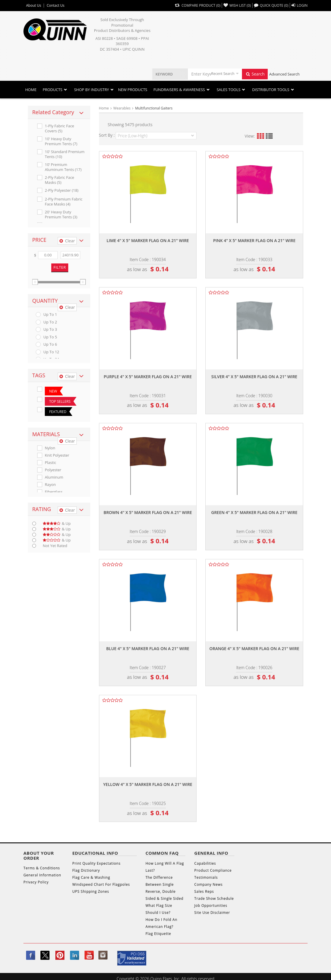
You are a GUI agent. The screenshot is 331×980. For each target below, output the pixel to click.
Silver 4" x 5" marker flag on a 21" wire (254, 377)
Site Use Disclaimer (212, 913)
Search (255, 74)
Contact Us (56, 6)
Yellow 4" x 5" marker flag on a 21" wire (148, 784)
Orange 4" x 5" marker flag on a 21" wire (254, 649)
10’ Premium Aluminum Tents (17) (63, 167)
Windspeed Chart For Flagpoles (101, 884)
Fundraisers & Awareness (179, 90)
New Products (133, 90)
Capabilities (205, 863)
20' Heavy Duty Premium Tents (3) (61, 215)
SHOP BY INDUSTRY (92, 90)
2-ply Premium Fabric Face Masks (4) (64, 202)
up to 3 (50, 329)
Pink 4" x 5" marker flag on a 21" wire (254, 240)
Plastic (51, 463)
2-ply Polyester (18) (62, 190)
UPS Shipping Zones (91, 891)
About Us (34, 6)
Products (53, 90)
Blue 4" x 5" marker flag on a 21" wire (148, 649)
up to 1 (50, 315)
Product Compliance (213, 870)
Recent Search (223, 74)
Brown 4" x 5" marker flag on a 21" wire (148, 512)
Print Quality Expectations (97, 863)
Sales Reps (204, 891)
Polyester (53, 470)
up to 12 (51, 352)
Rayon (50, 485)
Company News (208, 884)
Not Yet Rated (55, 546)
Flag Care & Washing (91, 877)
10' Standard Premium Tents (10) (65, 154)
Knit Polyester (57, 455)
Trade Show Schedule (214, 898)
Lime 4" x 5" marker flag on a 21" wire (148, 240)
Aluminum (54, 477)
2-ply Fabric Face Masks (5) (59, 180)
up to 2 (50, 322)
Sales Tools (229, 90)
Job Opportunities (211, 906)
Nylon (50, 448)
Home (31, 90)
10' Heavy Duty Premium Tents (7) (61, 141)
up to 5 (50, 337)
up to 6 (50, 344)
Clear (67, 241)
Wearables (122, 108)
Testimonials (206, 877)
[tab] (59, 112)
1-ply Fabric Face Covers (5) (59, 129)
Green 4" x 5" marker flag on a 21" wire (254, 512)
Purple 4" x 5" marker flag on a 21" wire (148, 377)
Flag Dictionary (86, 870)
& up (57, 524)
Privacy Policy (36, 882)
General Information (42, 875)
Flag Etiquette (158, 934)
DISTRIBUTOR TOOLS (271, 90)
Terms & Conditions (42, 868)
